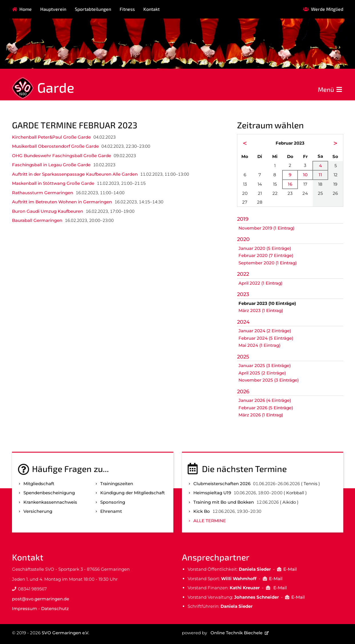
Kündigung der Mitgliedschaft (133, 493)
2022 (243, 274)
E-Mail (290, 569)
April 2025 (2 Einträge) (262, 373)
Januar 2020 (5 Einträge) (265, 248)
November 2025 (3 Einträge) (269, 380)
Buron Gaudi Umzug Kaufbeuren (48, 211)
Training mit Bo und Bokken (224, 502)
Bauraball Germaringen (37, 220)
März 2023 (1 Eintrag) (261, 310)
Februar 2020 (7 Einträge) (266, 255)
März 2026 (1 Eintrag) (261, 415)
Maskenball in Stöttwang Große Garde (53, 183)
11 (320, 175)
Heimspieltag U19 (212, 493)
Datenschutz (55, 608)
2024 (243, 322)
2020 (243, 239)
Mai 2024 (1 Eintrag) (259, 345)
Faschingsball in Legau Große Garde (51, 165)
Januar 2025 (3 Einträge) (265, 365)
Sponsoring (113, 502)
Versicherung (38, 511)
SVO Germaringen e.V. (65, 633)
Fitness (127, 9)
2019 (243, 219)
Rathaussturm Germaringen (43, 193)
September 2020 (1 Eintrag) (268, 263)
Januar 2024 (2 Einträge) (265, 331)
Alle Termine (210, 521)
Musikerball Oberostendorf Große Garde (55, 146)
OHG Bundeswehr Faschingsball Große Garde (62, 156)
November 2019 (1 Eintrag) (266, 228)
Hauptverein (53, 9)
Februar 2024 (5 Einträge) (266, 338)
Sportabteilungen (93, 9)
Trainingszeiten (117, 484)
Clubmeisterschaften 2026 (222, 484)
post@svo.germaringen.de (41, 599)
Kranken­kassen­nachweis (50, 502)
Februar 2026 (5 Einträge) (266, 408)
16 (290, 184)
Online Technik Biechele (236, 633)
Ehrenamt (111, 511)
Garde (56, 87)
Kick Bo (202, 511)
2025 (243, 357)
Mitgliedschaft (39, 484)
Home (26, 9)
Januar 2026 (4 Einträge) (265, 400)
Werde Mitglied (327, 9)
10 (305, 175)
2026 (243, 392)
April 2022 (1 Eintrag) (260, 283)
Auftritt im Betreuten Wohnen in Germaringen (62, 202)
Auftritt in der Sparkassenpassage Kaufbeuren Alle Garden (75, 174)
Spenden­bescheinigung (49, 493)
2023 (243, 294)
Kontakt (152, 9)
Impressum (25, 608)
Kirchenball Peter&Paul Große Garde (51, 137)
